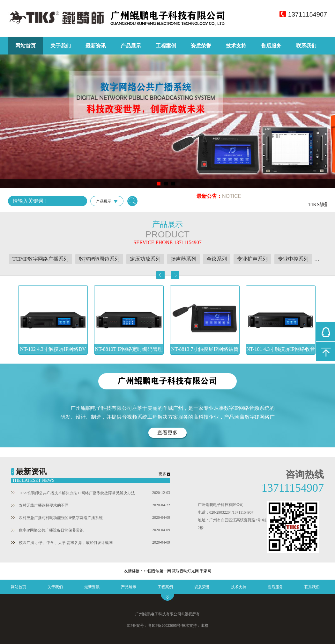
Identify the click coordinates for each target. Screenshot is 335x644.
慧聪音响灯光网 (185, 571)
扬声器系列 (183, 259)
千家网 (205, 571)
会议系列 (217, 259)
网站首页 (26, 46)
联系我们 (306, 46)
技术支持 (236, 46)
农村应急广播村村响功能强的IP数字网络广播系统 (57, 518)
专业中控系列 (293, 259)
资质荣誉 (201, 46)
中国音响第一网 (158, 571)
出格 (205, 626)
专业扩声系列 (252, 259)
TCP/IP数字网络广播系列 (41, 259)
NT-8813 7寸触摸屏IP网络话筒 (205, 349)
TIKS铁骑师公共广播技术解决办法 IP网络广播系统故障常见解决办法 (73, 493)
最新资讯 (96, 46)
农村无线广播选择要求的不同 (40, 505)
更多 (162, 474)
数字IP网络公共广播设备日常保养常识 (47, 530)
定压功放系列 (145, 259)
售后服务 (271, 46)
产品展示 (131, 46)
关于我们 (61, 46)
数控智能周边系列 (99, 259)
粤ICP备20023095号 (164, 626)
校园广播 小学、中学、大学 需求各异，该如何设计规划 (62, 543)
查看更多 (167, 433)
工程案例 (166, 46)
